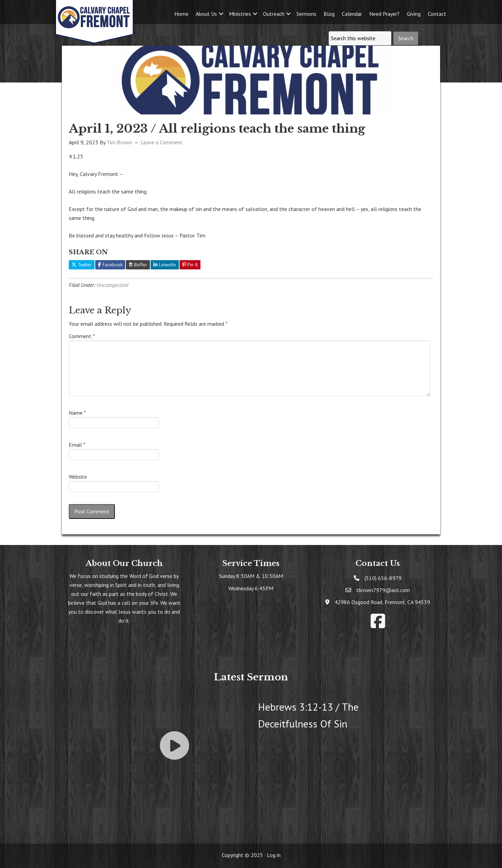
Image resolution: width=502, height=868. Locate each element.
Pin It (190, 265)
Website (78, 477)
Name (77, 413)
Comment (82, 336)
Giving (414, 14)
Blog (329, 14)
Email (77, 445)
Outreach (274, 14)
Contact (437, 14)
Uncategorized (112, 285)
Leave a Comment (162, 142)
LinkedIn (165, 265)
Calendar (352, 14)
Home (181, 14)
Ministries (240, 14)
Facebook (110, 265)
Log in (274, 855)
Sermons (306, 14)
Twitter (82, 265)
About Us (206, 14)
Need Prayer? (384, 14)
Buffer (138, 265)
